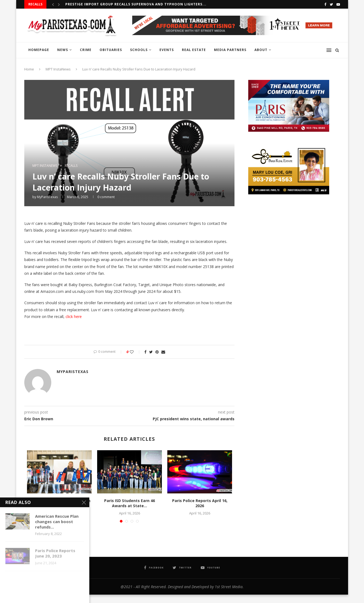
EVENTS (167, 50)
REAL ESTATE (194, 50)
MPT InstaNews (58, 69)
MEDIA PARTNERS (230, 50)
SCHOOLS (139, 50)
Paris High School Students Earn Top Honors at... (59, 503)
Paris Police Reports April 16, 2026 (200, 503)
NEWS (63, 50)
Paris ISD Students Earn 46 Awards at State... (130, 503)
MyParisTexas (47, 197)
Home (29, 69)
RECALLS (71, 166)
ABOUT (261, 50)
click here (74, 316)
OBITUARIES (111, 50)
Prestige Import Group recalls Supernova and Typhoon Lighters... (136, 4)
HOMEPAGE (39, 50)
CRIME (86, 50)
